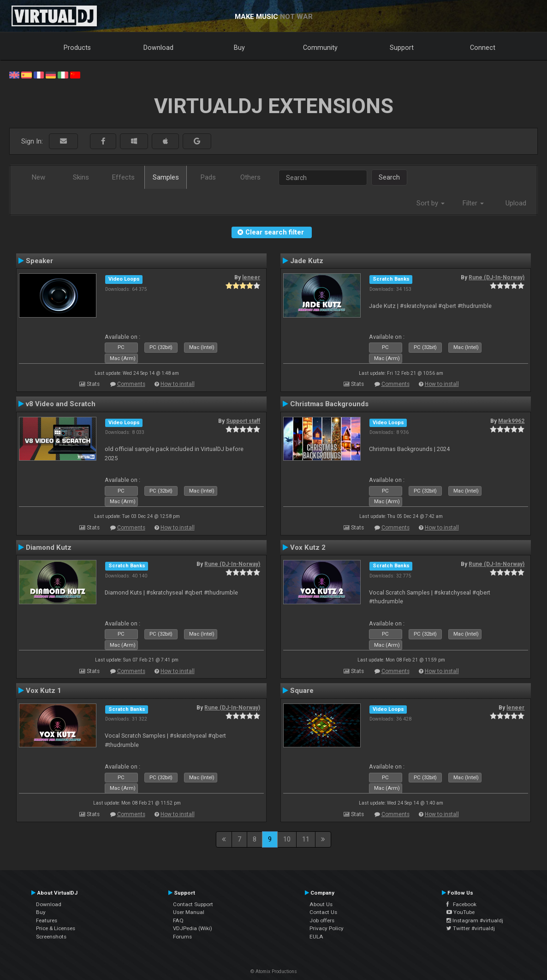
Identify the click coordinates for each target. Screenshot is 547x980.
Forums (182, 937)
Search (389, 177)
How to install (178, 384)
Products (77, 48)
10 (287, 839)
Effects (123, 177)
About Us (321, 904)
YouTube (461, 912)
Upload (516, 203)
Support (402, 48)
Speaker (39, 261)
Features (47, 920)
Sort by (431, 203)
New (39, 177)
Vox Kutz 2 (308, 547)
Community (320, 48)
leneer (251, 277)
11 (306, 839)
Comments (131, 384)
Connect (483, 48)
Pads (208, 177)
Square (302, 691)
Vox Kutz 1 (44, 691)
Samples (166, 177)
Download (158, 48)
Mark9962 (511, 421)
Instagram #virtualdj (475, 920)
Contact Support (193, 904)
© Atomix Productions (274, 971)
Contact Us (323, 912)
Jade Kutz (307, 261)
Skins (81, 177)
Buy (239, 48)
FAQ (178, 920)
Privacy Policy (327, 928)
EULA (316, 937)
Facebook (461, 904)
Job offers (322, 920)
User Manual (189, 912)
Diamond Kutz (49, 547)
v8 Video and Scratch (61, 404)
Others (250, 177)
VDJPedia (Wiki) (193, 928)
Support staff (243, 421)
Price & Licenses (56, 928)
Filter (473, 203)
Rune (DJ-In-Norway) (496, 277)
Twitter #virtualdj (471, 928)
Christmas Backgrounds (329, 404)
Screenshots (51, 937)
